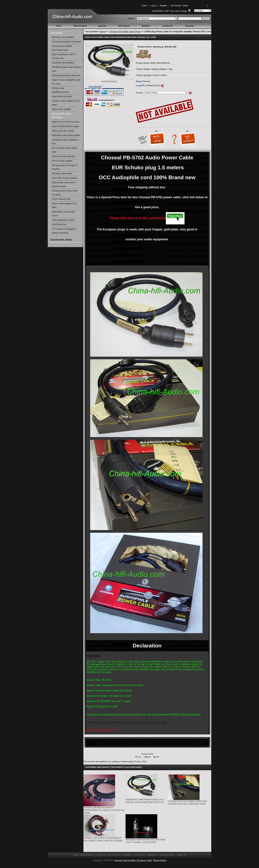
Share (186, 6)
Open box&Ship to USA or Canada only (64, 56)
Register (163, 6)
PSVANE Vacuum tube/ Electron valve (66, 69)
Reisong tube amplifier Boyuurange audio (62, 48)
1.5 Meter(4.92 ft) (152, 86)
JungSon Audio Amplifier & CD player (66, 103)
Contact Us (168, 26)
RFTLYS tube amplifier (62, 161)
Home (144, 6)
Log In (154, 6)
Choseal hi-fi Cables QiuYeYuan (125, 32)
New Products (80, 26)
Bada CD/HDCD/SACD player (65, 126)
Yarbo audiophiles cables (63, 220)
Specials (102, 26)
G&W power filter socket (63, 131)
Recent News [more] (61, 240)
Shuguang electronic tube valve (66, 75)
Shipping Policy (167, 855)
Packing (139, 93)
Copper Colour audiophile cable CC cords (66, 82)
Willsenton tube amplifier (63, 37)
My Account (176, 6)
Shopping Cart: (161, 11)
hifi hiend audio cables (62, 174)
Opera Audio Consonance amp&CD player (64, 184)
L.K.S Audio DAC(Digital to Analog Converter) (64, 231)
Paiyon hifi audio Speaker (63, 156)
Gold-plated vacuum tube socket (63, 214)
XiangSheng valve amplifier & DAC (65, 142)
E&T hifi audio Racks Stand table (64, 150)
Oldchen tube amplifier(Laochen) (60, 90)
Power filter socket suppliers (65, 178)
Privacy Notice (160, 860)
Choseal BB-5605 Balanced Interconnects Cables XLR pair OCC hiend (104, 810)
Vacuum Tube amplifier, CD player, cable (133, 860)
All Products (124, 26)
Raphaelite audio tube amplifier (66, 135)
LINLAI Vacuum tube (61, 199)
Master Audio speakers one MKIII (64, 205)
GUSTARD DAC (59, 225)
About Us (182, 855)
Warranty (189, 26)
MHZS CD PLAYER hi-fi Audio (65, 122)
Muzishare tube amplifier (63, 63)
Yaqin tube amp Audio (62, 96)
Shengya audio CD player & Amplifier (64, 167)
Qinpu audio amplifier (61, 109)
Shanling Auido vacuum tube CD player (65, 193)
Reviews (146, 26)
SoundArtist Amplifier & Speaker (66, 42)
